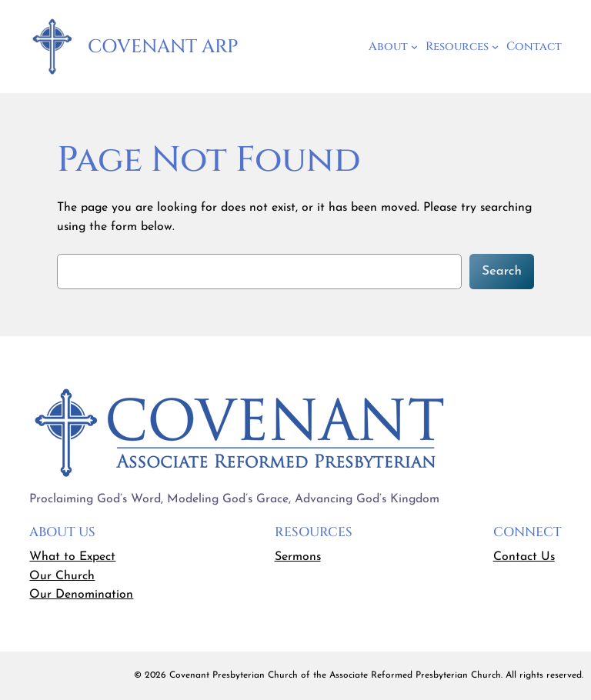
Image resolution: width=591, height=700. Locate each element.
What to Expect (72, 557)
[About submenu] (414, 47)
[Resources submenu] (495, 47)
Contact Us (524, 557)
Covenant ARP (163, 47)
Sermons (298, 557)
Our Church (62, 576)
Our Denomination (81, 595)
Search (502, 271)
